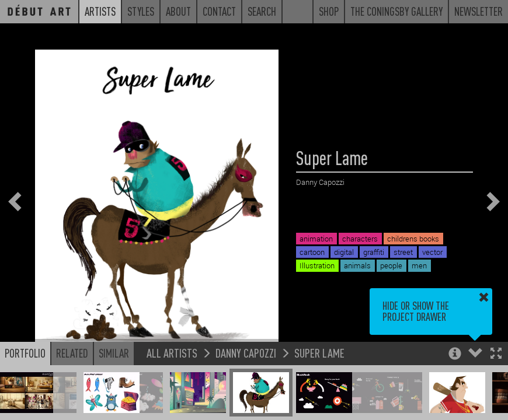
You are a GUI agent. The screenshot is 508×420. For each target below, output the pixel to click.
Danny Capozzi (246, 353)
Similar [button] (114, 353)
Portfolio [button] (25, 353)
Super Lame (319, 353)
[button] (496, 354)
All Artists (172, 353)
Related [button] (72, 353)
